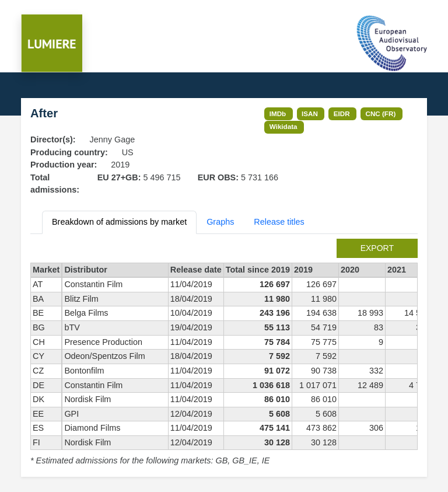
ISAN (310, 114)
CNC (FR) (381, 114)
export (377, 248)
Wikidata (283, 126)
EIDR (342, 114)
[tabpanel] (224, 353)
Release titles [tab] (279, 222)
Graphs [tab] (220, 222)
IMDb (278, 114)
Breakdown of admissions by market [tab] (119, 222)
